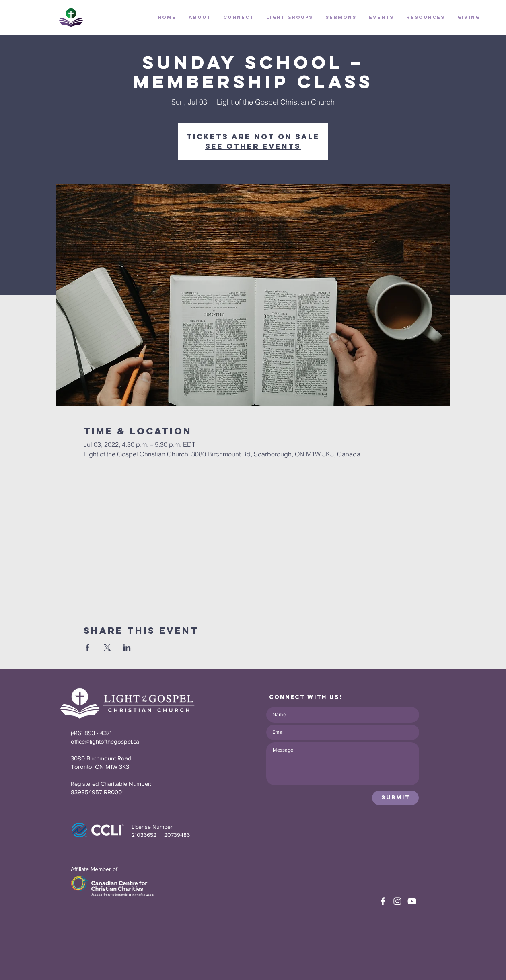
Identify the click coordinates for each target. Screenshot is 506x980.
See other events (253, 146)
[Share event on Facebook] (87, 647)
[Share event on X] (107, 647)
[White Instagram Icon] (397, 901)
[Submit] (395, 798)
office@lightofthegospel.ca (105, 741)
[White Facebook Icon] (383, 901)
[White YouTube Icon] (412, 901)
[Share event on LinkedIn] (127, 647)
